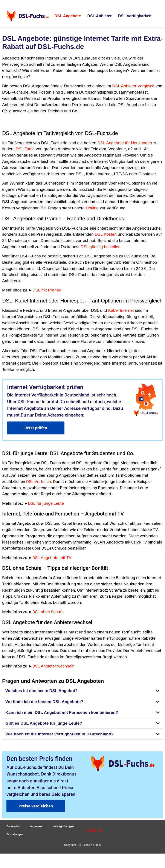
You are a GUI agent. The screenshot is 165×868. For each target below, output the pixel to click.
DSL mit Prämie (47, 290)
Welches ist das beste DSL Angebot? (42, 691)
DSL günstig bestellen (101, 247)
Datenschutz (14, 827)
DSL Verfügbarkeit (135, 16)
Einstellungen (15, 837)
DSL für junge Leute (46, 503)
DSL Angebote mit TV (52, 558)
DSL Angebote (68, 16)
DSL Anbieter (99, 16)
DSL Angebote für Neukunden (125, 143)
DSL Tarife (25, 149)
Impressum (38, 827)
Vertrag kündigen (64, 827)
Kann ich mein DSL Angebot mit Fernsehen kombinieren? (62, 712)
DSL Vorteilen (39, 482)
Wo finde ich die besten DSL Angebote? (44, 702)
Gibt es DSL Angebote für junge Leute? (44, 723)
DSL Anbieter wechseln (53, 666)
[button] (82, 691)
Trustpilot (93, 832)
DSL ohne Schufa (48, 612)
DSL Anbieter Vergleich (133, 86)
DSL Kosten (106, 234)
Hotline (92, 208)
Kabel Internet (121, 310)
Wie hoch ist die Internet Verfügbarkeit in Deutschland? (60, 734)
